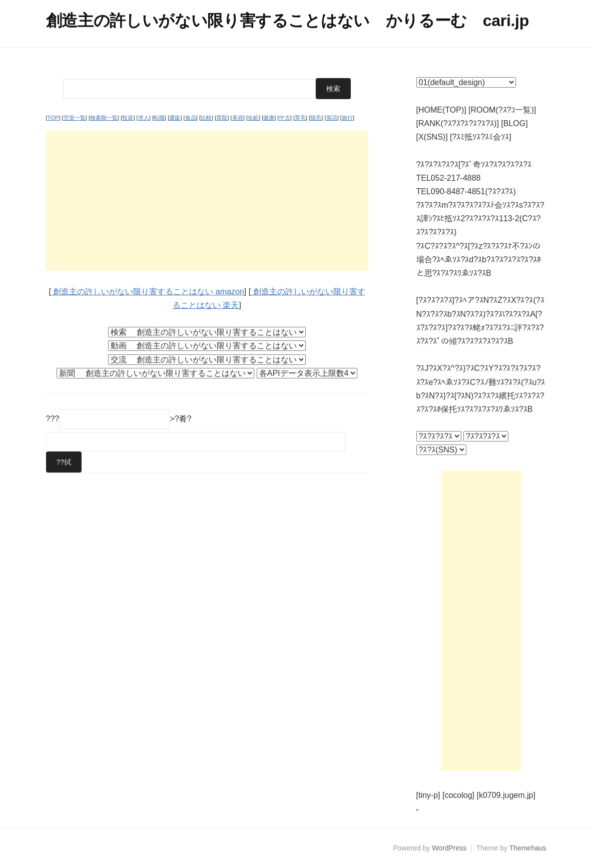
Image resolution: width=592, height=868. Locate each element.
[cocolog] (458, 795)
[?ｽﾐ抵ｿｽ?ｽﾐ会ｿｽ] (481, 137)
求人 (144, 118)
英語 (332, 118)
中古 (285, 118)
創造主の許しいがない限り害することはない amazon (148, 292)
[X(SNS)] (432, 137)
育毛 (300, 118)
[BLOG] (514, 123)
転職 (159, 118)
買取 (222, 118)
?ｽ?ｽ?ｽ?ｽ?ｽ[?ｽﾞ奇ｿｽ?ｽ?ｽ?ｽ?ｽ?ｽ (474, 164)
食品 (191, 118)
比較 (206, 118)
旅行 (347, 118)
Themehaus (528, 848)
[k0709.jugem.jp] (506, 795)
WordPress (449, 848)
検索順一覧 (104, 118)
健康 (269, 118)
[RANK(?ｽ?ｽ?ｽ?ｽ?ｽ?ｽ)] (458, 123)
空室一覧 (75, 118)
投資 (128, 118)
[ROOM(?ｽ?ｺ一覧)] (502, 110)
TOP (53, 118)
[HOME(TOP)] (441, 110)
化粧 (253, 118)
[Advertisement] (207, 201)
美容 (238, 118)
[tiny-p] (428, 795)
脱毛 (316, 118)
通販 (175, 118)
